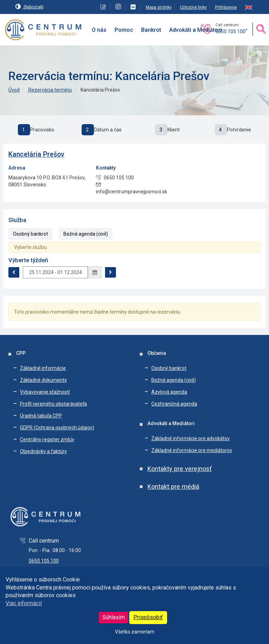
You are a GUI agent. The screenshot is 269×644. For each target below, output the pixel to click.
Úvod (14, 90)
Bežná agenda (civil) (86, 234)
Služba (17, 220)
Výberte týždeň (28, 260)
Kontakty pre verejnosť (180, 469)
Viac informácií (24, 603)
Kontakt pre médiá (173, 486)
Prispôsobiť (148, 617)
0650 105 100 (231, 31)
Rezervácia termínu (50, 90)
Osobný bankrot (30, 234)
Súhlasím (113, 617)
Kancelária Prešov (36, 154)
